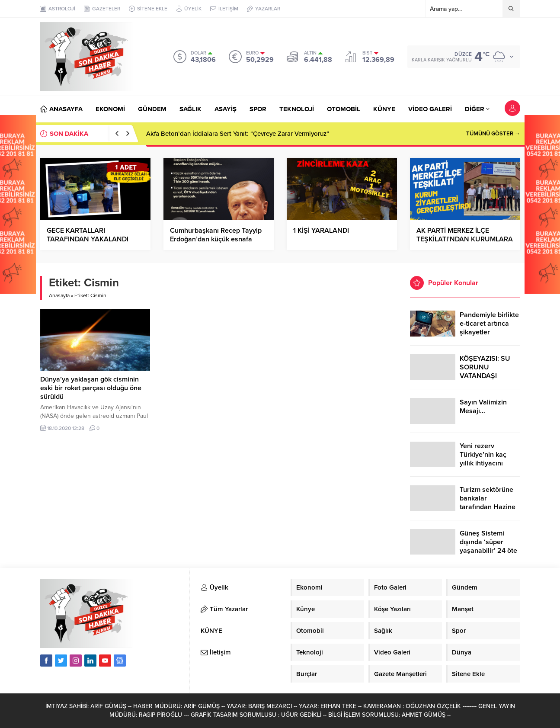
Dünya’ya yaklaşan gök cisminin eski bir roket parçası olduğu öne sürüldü (91, 388)
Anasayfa (59, 295)
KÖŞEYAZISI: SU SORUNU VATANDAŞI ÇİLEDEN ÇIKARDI (488, 372)
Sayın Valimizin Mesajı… (483, 407)
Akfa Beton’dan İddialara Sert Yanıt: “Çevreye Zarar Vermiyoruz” (238, 134)
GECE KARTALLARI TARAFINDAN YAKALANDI (88, 235)
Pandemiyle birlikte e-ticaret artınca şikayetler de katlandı (489, 328)
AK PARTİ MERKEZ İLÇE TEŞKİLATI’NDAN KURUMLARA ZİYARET (465, 239)
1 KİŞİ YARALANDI (321, 231)
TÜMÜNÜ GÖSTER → (493, 134)
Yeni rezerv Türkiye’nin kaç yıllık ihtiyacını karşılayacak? (483, 459)
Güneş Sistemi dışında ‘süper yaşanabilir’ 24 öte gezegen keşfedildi (489, 546)
